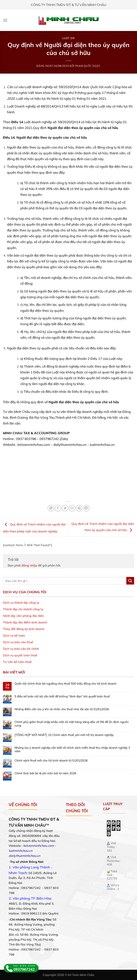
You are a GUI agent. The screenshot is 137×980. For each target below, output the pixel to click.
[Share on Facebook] (58, 508)
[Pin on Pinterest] (79, 508)
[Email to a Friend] (72, 508)
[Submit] (130, 581)
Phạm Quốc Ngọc (88, 66)
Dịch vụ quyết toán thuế (20, 655)
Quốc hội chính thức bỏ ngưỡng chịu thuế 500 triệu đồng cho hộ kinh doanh (66, 684)
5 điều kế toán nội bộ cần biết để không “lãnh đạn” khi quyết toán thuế (62, 696)
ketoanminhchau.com (39, 846)
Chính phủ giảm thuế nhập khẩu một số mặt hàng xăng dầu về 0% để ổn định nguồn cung (72, 724)
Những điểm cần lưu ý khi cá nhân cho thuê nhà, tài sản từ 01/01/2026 (62, 709)
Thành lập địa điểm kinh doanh (25, 622)
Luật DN (68, 38)
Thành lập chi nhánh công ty (23, 609)
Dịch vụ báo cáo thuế (18, 642)
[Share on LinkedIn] (86, 508)
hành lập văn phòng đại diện (23, 616)
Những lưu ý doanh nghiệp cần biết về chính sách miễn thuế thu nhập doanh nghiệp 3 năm (72, 750)
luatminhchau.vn (21, 851)
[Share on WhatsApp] (51, 508)
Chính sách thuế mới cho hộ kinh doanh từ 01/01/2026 (51, 761)
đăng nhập (29, 565)
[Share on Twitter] (65, 508)
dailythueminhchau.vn (24, 856)
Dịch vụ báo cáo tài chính (21, 649)
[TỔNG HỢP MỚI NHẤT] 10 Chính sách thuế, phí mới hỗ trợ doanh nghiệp (64, 735)
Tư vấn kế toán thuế (17, 662)
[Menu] (5, 20)
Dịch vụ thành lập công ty (21, 603)
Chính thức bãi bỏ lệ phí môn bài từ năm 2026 (45, 773)
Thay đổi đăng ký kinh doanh (24, 629)
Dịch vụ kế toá (13, 635)
